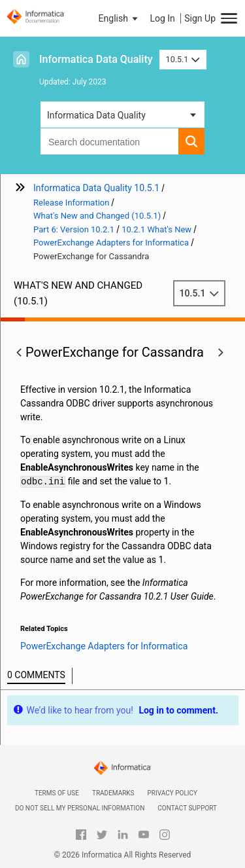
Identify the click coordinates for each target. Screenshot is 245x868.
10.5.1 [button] (183, 59)
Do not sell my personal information (80, 808)
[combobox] (109, 141)
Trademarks (113, 793)
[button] (120, 18)
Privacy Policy (172, 793)
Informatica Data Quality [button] (96, 115)
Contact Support (187, 808)
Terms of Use (57, 793)
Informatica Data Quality (96, 59)
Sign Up (200, 18)
